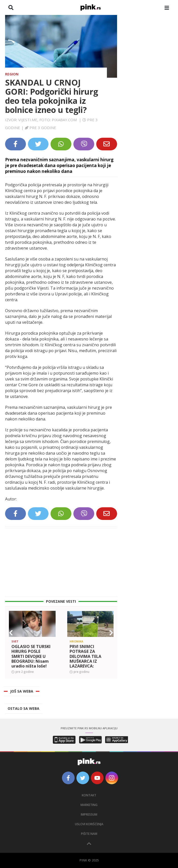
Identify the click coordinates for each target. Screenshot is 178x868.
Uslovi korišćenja (89, 824)
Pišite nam (89, 834)
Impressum (89, 814)
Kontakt (89, 795)
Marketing (89, 805)
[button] (11, 633)
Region (12, 74)
